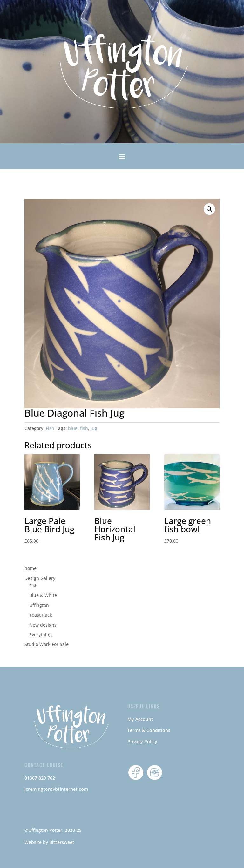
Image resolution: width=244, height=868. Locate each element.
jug (94, 428)
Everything (41, 635)
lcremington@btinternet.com (56, 789)
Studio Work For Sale (47, 644)
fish (84, 428)
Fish (50, 428)
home (30, 568)
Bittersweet (62, 842)
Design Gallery (40, 578)
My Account (140, 719)
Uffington (39, 605)
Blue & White (43, 595)
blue (73, 428)
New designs (43, 625)
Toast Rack (41, 615)
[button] (209, 209)
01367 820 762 (40, 778)
